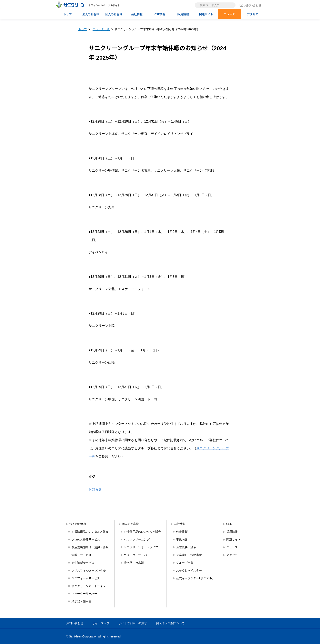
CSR (229, 524)
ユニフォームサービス (86, 578)
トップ (68, 14)
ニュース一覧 (101, 29)
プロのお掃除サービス (86, 539)
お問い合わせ (251, 5)
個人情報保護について (170, 623)
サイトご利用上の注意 (133, 623)
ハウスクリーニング (137, 539)
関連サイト (206, 14)
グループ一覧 (185, 563)
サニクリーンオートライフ (89, 586)
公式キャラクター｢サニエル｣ (195, 578)
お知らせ (95, 489)
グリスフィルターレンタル (89, 570)
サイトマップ (101, 623)
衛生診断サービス (83, 563)
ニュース (229, 14)
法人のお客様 (91, 14)
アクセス (253, 14)
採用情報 (183, 14)
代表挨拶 (182, 532)
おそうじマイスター (189, 570)
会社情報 (137, 14)
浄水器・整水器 (81, 601)
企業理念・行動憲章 (189, 555)
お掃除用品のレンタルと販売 (90, 532)
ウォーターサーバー (84, 594)
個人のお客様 (114, 14)
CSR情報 (160, 14)
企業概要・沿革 (186, 547)
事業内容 (182, 539)
